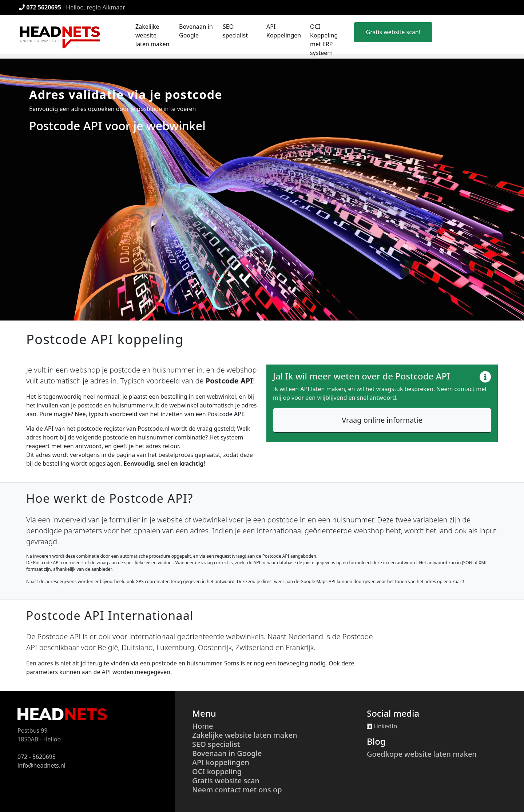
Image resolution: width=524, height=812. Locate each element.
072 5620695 (40, 7)
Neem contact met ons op (237, 790)
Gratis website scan (226, 781)
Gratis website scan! (393, 32)
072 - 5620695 (37, 757)
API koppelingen (221, 762)
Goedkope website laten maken (422, 754)
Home (203, 726)
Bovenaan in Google (227, 753)
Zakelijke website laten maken (152, 35)
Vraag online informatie (382, 420)
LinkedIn (382, 726)
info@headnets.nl (41, 765)
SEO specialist (216, 744)
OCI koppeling (217, 771)
